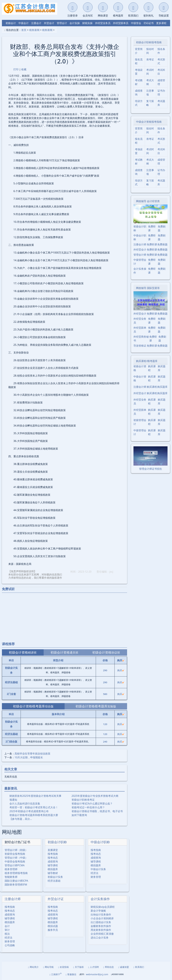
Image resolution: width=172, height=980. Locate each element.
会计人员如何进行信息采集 (25, 804)
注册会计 (36, 23)
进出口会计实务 (100, 938)
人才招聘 (94, 967)
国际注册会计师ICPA (16, 881)
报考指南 (53, 854)
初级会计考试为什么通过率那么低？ (92, 804)
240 (105, 742)
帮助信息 (109, 967)
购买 (121, 670)
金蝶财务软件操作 (101, 926)
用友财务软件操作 (101, 930)
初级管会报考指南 (15, 854)
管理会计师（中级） (16, 858)
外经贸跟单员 (121, 23)
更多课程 (161, 23)
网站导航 (48, 967)
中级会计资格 (140, 378)
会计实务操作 (100, 899)
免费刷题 (162, 228)
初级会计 (11, 23)
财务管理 (96, 877)
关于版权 (78, 967)
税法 (7, 934)
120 (105, 724)
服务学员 (53, 930)
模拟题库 (53, 869)
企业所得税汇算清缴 (102, 934)
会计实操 (75, 23)
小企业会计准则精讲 (102, 918)
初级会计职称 (57, 842)
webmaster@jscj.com (97, 974)
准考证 (150, 59)
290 (105, 670)
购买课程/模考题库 (147, 361)
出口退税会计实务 (101, 922)
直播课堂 (53, 850)
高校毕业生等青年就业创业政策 (32, 754)
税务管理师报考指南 (16, 873)
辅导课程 (53, 865)
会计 (7, 926)
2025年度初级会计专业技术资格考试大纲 (95, 796)
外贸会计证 (56, 899)
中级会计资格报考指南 (149, 122)
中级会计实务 (98, 869)
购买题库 (162, 368)
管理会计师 (140, 255)
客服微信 (71, 974)
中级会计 (23, 23)
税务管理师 (11, 869)
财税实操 (87, 23)
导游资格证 (140, 346)
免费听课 (152, 228)
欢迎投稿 (63, 967)
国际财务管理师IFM (16, 885)
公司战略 (10, 945)
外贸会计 (49, 23)
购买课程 (152, 368)
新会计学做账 (98, 911)
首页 (24, 30)
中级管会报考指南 (15, 861)
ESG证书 (149, 23)
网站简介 (33, 967)
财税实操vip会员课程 (103, 907)
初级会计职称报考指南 (149, 42)
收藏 (24, 69)
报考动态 (53, 858)
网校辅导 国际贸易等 (148, 288)
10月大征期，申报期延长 (29, 757)
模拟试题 (53, 926)
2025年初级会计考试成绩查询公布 (29, 811)
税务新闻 (34, 30)
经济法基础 (54, 881)
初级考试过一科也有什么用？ (88, 807)
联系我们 (139, 967)
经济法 (94, 873)
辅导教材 (53, 873)
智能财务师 (11, 877)
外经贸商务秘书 (141, 339)
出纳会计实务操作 (101, 914)
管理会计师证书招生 (151, 469)
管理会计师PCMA (15, 865)
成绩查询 (53, 861)
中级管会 (136, 23)
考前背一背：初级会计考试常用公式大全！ (34, 807)
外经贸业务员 (103, 23)
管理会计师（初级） (16, 850)
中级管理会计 (140, 262)
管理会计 (62, 23)
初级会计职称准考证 (83, 800)
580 (105, 694)
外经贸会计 (140, 250)
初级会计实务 (55, 877)
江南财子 (56, 974)
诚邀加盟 (124, 967)
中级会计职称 (100, 842)
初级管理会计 (140, 422)
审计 (7, 930)
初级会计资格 (140, 368)
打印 (16, 69)
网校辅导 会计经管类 (148, 201)
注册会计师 (13, 899)
